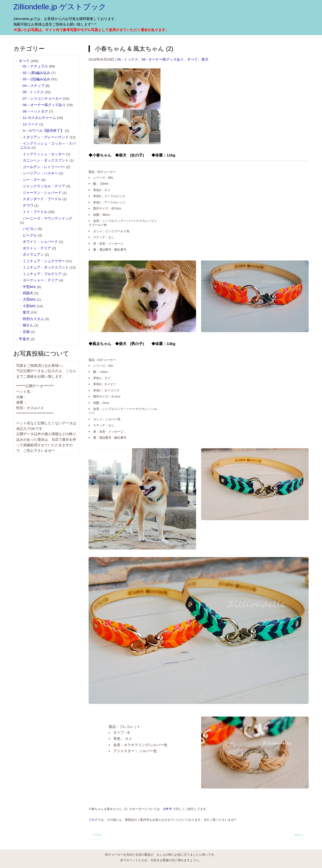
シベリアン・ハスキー (40, 173)
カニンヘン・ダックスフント (46, 160)
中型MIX (29, 287)
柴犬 (205, 59)
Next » (299, 835)
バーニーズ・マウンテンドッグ (47, 218)
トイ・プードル (35, 212)
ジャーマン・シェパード (42, 193)
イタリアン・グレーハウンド (46, 137)
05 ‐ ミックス (128, 59)
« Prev (97, 835)
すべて (193, 59)
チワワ (28, 206)
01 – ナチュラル (35, 66)
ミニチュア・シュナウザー (44, 261)
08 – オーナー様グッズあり (44, 105)
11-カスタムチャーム (39, 118)
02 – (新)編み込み (36, 73)
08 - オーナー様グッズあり (163, 59)
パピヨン (30, 229)
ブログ (93, 820)
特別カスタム (33, 319)
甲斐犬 (24, 339)
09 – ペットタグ (35, 111)
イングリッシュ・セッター (44, 154)
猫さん (28, 325)
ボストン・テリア (37, 248)
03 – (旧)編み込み (36, 79)
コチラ (167, 809)
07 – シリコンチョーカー (42, 99)
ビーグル (30, 235)
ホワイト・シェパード (40, 242)
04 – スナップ (34, 86)
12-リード (31, 124)
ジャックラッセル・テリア (44, 186)
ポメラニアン (33, 255)
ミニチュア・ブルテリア (42, 274)
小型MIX (29, 306)
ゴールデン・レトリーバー (44, 167)
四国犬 (28, 293)
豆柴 (26, 332)
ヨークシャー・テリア (40, 280)
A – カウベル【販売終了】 (43, 131)
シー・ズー (32, 180)
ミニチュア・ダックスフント (46, 267)
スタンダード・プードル (42, 199)
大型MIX (29, 299)
